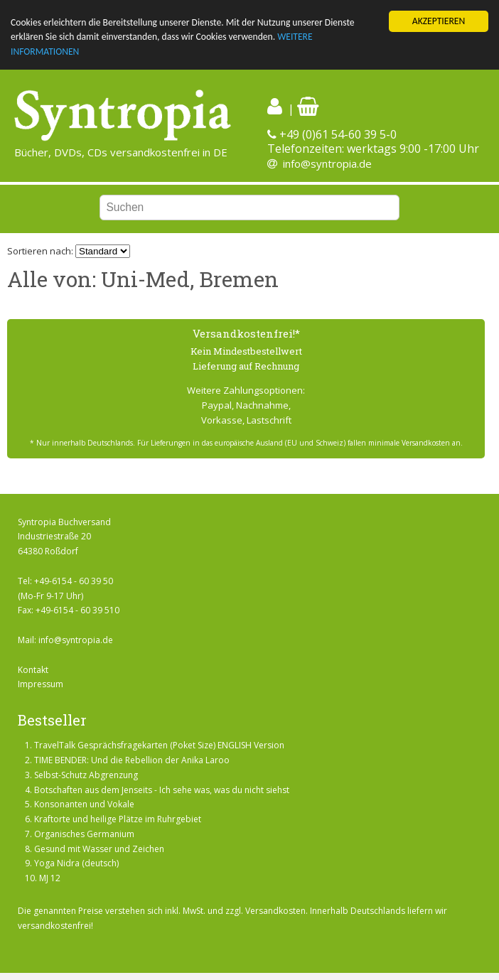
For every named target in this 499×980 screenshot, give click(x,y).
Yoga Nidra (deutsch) (76, 863)
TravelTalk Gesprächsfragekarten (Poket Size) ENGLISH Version (159, 745)
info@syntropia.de (327, 163)
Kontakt (33, 670)
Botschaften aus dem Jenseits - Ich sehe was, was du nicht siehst (162, 789)
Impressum (41, 684)
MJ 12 (50, 878)
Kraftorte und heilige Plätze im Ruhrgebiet (118, 819)
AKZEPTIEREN (439, 21)
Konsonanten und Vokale (84, 804)
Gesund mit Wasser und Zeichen (99, 849)
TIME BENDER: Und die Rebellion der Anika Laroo (132, 760)
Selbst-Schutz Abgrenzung (86, 775)
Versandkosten (275, 911)
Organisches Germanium (84, 834)
